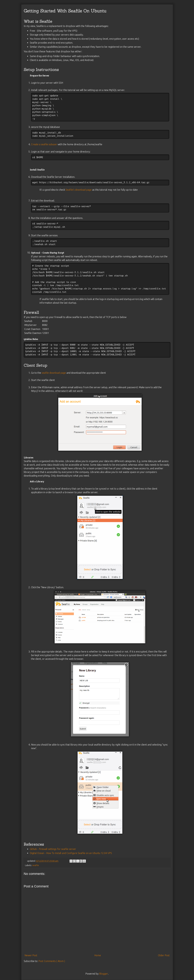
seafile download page (54, 373)
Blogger (104, 974)
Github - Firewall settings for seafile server (53, 849)
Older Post (164, 955)
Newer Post (31, 955)
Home (98, 955)
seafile (36, 865)
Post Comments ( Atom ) (52, 961)
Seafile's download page (79, 190)
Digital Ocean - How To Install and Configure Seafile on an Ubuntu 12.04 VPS (71, 853)
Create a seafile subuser (44, 144)
